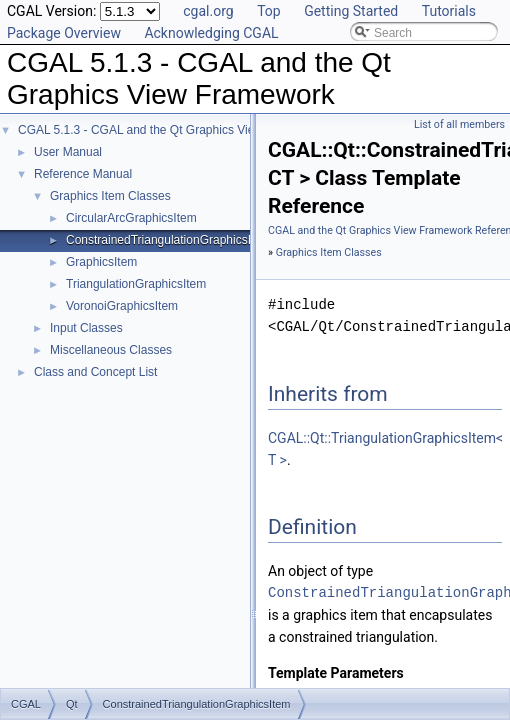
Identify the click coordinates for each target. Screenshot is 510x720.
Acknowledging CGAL (211, 33)
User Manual (68, 152)
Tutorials (449, 11)
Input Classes (86, 328)
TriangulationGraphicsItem (136, 284)
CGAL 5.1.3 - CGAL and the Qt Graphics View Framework (172, 130)
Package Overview (64, 33)
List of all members (459, 124)
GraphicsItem (101, 262)
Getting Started (351, 11)
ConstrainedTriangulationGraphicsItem (168, 240)
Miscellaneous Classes (111, 350)
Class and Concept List (95, 372)
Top (269, 11)
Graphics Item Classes (110, 196)
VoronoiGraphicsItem (122, 306)
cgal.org (208, 11)
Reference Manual (83, 174)
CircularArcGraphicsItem (131, 218)
